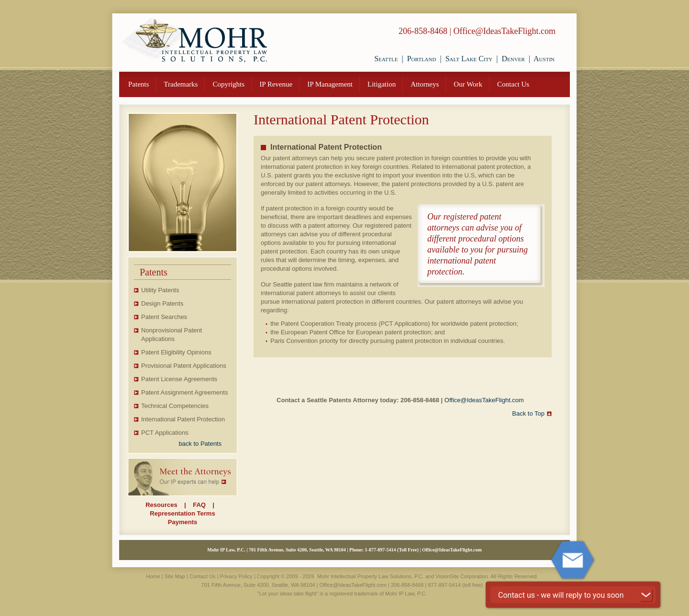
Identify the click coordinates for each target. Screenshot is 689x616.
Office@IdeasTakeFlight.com (505, 31)
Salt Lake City (469, 59)
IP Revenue (276, 84)
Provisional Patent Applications (184, 366)
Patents (139, 84)
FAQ (199, 505)
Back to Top (528, 413)
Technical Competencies (175, 406)
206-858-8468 (423, 31)
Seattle (386, 59)
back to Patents (200, 444)
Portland (422, 59)
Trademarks (181, 84)
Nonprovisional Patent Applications (172, 335)
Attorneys (425, 84)
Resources (161, 505)
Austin (544, 59)
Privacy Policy (236, 576)
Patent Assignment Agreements (184, 392)
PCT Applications (165, 433)
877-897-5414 (383, 550)
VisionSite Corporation (461, 576)
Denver (513, 59)
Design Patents (162, 303)
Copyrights (228, 84)
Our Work (468, 84)
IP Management (330, 84)
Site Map (175, 576)
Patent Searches (164, 317)
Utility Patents (160, 290)
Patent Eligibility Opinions (176, 352)
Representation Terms (182, 513)
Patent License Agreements (179, 379)
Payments (183, 522)
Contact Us (513, 84)
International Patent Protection (183, 419)
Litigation (382, 84)
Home (153, 576)
